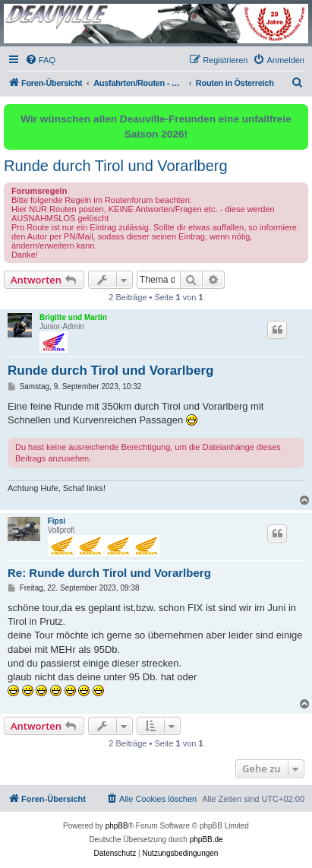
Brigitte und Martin (73, 317)
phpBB (117, 826)
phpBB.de (206, 839)
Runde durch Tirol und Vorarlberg (116, 166)
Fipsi (57, 521)
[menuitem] (40, 60)
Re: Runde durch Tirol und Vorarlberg (109, 573)
